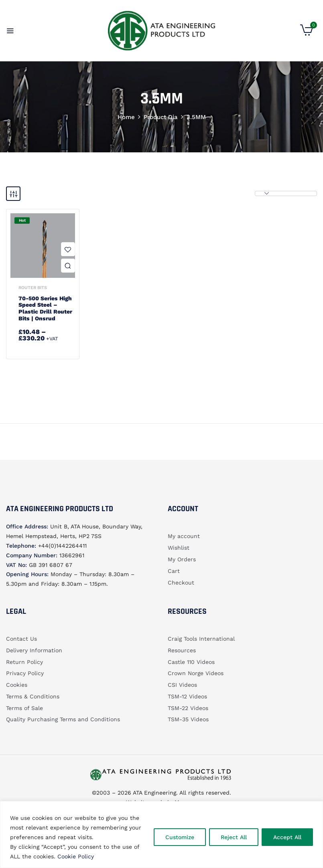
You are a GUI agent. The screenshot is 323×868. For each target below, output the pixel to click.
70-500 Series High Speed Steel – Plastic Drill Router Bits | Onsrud (45, 308)
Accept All (287, 837)
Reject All (234, 837)
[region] (161, 835)
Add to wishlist (68, 249)
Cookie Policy (76, 856)
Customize (180, 837)
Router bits (33, 288)
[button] (307, 34)
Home (126, 117)
